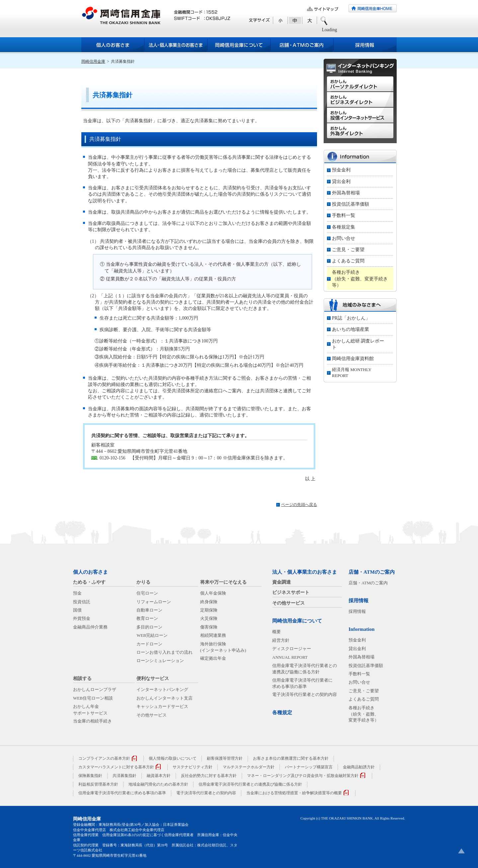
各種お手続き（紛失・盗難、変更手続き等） (360, 279)
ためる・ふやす (89, 582)
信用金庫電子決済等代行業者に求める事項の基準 (122, 793)
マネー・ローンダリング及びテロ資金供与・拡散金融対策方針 (303, 776)
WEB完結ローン (152, 635)
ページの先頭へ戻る (299, 505)
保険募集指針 (90, 776)
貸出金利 (341, 182)
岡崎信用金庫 (93, 61)
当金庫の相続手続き (92, 721)
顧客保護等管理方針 (225, 758)
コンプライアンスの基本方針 (104, 758)
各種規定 (282, 713)
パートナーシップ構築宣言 (309, 767)
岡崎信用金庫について (297, 621)
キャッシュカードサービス (162, 706)
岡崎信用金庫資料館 (353, 359)
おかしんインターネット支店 (164, 698)
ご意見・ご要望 (348, 250)
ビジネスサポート (291, 592)
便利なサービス (153, 678)
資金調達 (281, 582)
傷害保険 (209, 627)
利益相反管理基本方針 (98, 784)
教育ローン (147, 618)
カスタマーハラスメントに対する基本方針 (116, 767)
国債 (77, 610)
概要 (277, 632)
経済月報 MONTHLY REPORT (352, 373)
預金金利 (341, 170)
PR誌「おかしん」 (351, 318)
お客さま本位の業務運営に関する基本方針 (291, 758)
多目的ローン (149, 627)
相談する (82, 678)
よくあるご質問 (348, 261)
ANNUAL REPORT (290, 657)
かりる (143, 582)
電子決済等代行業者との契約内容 (305, 694)
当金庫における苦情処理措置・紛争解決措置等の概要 (294, 793)
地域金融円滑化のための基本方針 (158, 784)
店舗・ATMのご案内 (372, 572)
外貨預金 (82, 618)
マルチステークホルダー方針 (249, 767)
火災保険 (209, 618)
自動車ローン (149, 610)
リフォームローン (154, 602)
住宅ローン (147, 593)
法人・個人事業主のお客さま (305, 572)
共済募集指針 (124, 776)
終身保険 (209, 602)
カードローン (149, 644)
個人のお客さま (90, 572)
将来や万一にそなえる (223, 582)
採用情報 (358, 601)
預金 (77, 593)
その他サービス (152, 715)
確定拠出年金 (213, 658)
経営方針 (281, 640)
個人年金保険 (213, 593)
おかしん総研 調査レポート (358, 344)
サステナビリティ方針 (193, 767)
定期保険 (209, 610)
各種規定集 (344, 227)
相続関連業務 (213, 635)
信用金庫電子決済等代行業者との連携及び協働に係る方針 (250, 784)
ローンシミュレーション (160, 661)
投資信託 (82, 602)
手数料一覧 (344, 215)
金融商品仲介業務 (90, 627)
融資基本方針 (159, 776)
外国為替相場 (346, 193)
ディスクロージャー (292, 649)
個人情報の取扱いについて (173, 758)
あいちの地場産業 (351, 329)
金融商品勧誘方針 (359, 767)
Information (361, 629)
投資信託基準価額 (351, 204)
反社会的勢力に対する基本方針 (209, 776)
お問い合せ (344, 238)
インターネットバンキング (162, 689)
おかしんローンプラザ (95, 689)
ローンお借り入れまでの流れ (164, 652)
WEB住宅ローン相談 (93, 698)
